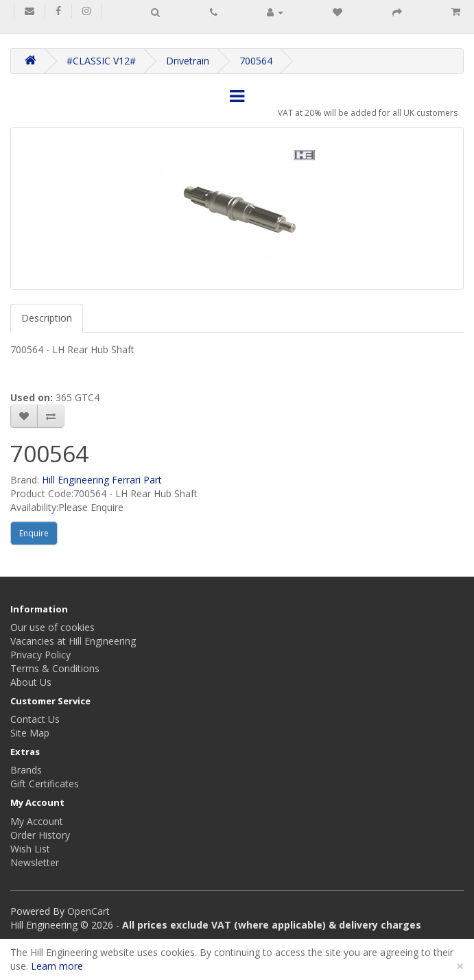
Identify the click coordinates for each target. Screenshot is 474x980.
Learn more (57, 966)
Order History (40, 835)
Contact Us (35, 719)
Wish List (30, 849)
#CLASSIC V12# (101, 61)
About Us (31, 682)
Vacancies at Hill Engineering (73, 641)
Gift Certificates (45, 784)
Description (47, 318)
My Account (37, 821)
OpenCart (88, 911)
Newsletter (35, 862)
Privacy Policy (40, 655)
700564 (256, 61)
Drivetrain (188, 61)
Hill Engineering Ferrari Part (102, 480)
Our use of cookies (52, 627)
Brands (26, 770)
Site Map (30, 733)
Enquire (34, 533)
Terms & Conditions (55, 668)
